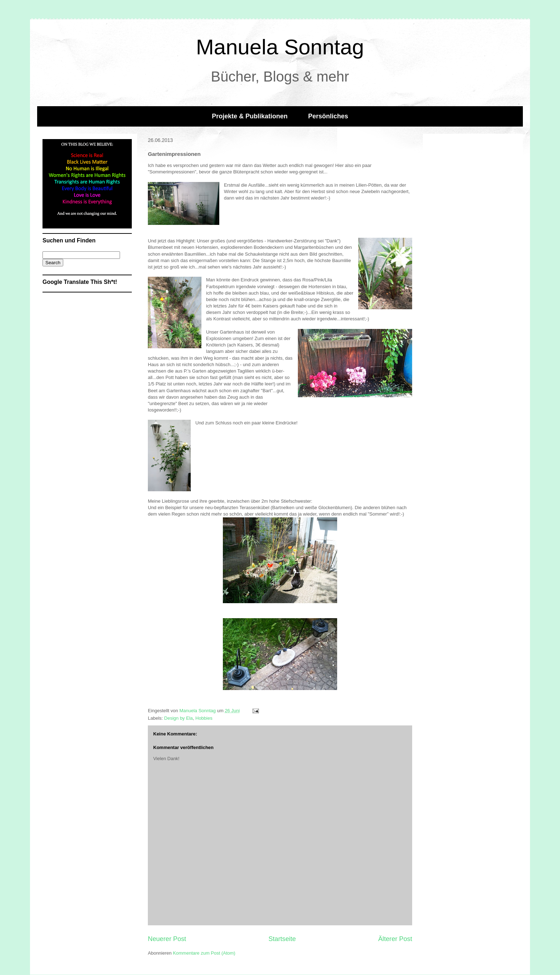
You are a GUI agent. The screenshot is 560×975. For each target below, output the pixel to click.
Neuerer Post (167, 939)
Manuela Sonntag (280, 47)
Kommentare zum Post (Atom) (204, 953)
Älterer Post (395, 939)
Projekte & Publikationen (250, 116)
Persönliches (328, 116)
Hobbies (204, 718)
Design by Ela (179, 718)
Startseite (282, 939)
